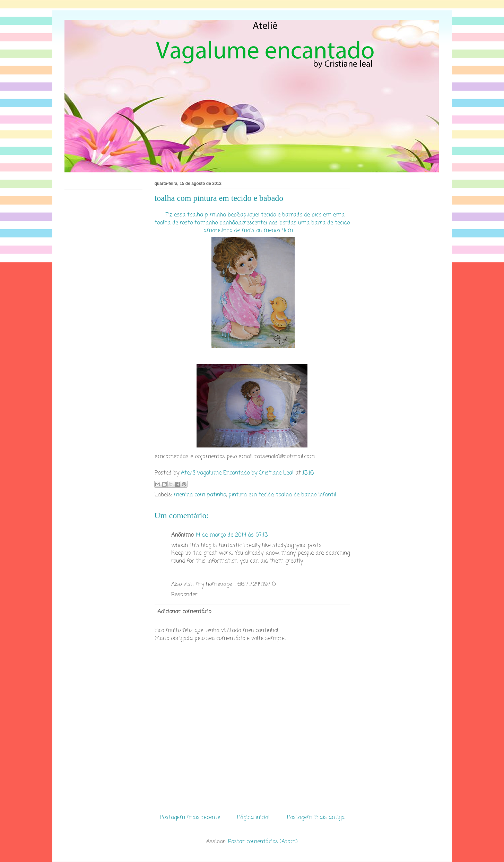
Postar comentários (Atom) (263, 842)
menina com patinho (200, 495)
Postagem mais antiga (316, 818)
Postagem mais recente (190, 818)
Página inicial (253, 818)
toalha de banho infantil (306, 495)
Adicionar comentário (184, 612)
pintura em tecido (251, 495)
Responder (184, 595)
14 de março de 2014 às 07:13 (232, 535)
